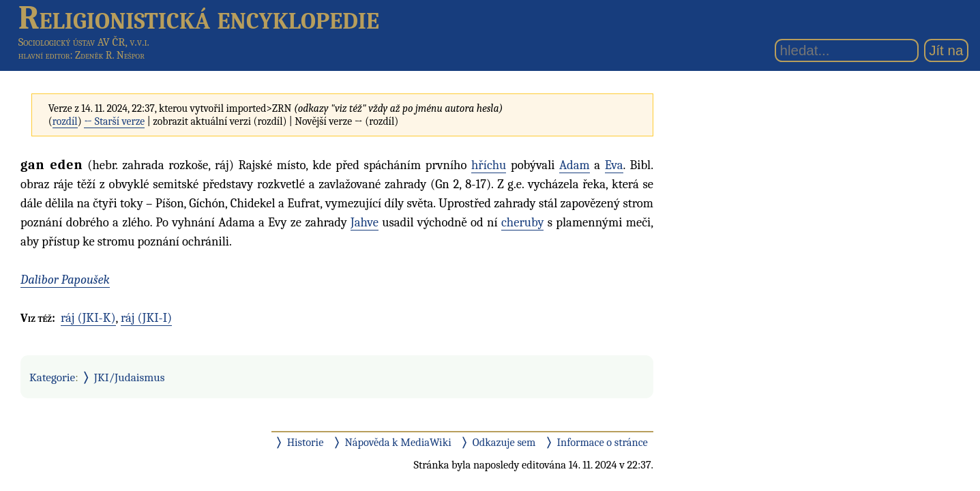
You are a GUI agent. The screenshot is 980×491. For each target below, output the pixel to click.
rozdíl (65, 121)
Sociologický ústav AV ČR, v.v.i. (84, 42)
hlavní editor (44, 55)
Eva (614, 165)
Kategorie (52, 377)
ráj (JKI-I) (146, 318)
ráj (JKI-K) (88, 318)
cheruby (522, 222)
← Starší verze (114, 121)
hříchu (489, 165)
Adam (575, 165)
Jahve (365, 222)
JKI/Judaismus (130, 377)
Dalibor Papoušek (65, 280)
